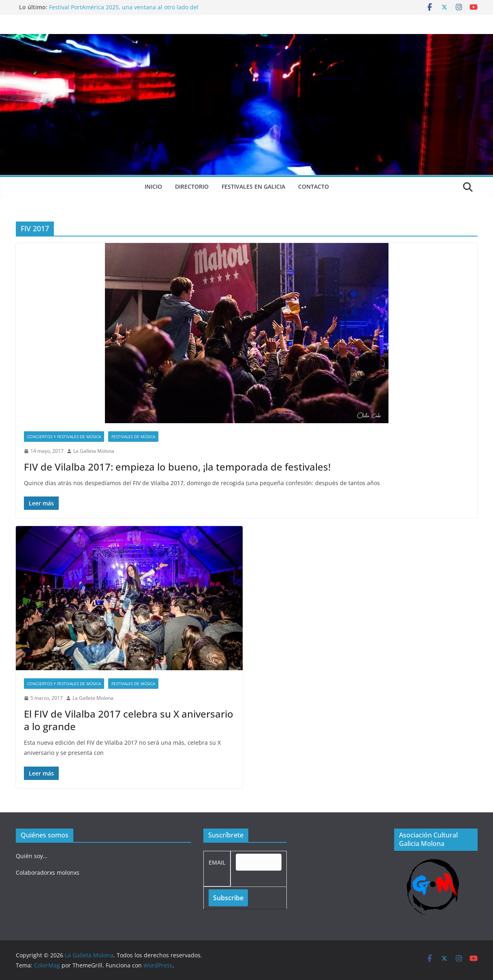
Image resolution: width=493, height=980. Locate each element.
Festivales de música (133, 437)
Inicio (153, 186)
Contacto (314, 186)
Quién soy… (32, 856)
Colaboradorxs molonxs (48, 872)
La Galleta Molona (94, 451)
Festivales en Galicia (253, 186)
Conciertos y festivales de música (64, 437)
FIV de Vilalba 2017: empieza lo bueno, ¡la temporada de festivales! (177, 467)
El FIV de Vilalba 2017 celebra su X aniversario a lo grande (129, 720)
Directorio (192, 186)
